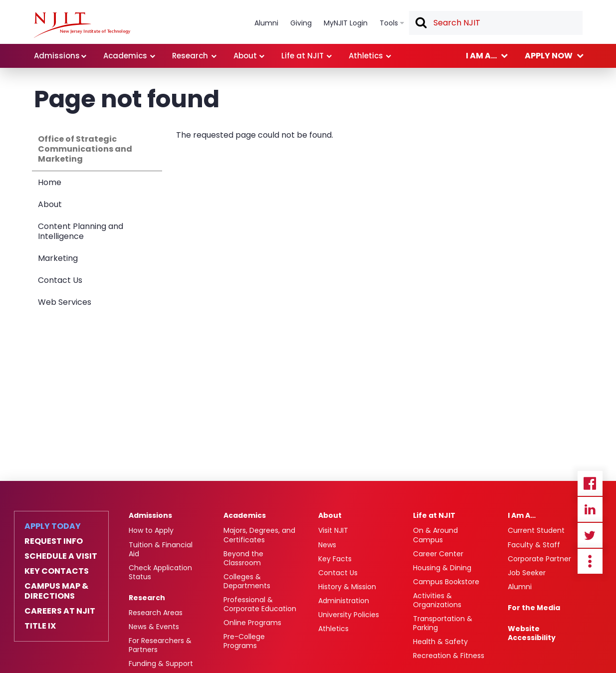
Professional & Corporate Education (260, 604)
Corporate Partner (539, 559)
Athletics (333, 629)
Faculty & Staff (534, 545)
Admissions (150, 515)
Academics (245, 515)
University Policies (349, 615)
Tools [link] (389, 23)
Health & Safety (440, 642)
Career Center (438, 554)
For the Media (534, 608)
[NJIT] (82, 25)
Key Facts (335, 559)
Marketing (58, 258)
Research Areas (156, 613)
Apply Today (53, 526)
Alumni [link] (266, 23)
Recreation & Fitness (449, 656)
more (590, 561)
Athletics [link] (366, 56)
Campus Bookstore (446, 582)
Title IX (40, 626)
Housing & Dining (442, 568)
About (50, 204)
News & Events (154, 627)
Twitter (590, 535)
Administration (344, 601)
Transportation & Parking (443, 623)
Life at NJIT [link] (303, 56)
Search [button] (420, 23)
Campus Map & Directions (56, 591)
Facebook (590, 483)
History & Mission (347, 587)
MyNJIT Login (346, 23)
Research (147, 598)
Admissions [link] (57, 56)
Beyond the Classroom (243, 558)
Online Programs (252, 623)
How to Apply (151, 530)
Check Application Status (160, 572)
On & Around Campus (435, 535)
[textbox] (496, 23)
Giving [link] (301, 23)
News (327, 545)
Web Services (65, 302)
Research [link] (190, 56)
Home (50, 182)
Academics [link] (125, 56)
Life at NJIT (434, 515)
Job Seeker (527, 573)
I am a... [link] (481, 56)
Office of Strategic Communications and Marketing (85, 149)
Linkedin (590, 509)
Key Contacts (57, 571)
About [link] (245, 56)
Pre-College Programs (244, 641)
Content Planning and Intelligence (81, 231)
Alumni (520, 587)
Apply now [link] (549, 56)
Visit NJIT (333, 530)
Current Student (536, 530)
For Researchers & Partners (160, 645)
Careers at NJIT (60, 611)
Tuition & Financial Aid (161, 549)
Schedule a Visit (61, 556)
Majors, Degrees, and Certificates (259, 535)
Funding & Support (161, 664)
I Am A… (522, 515)
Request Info (54, 541)
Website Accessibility (532, 633)
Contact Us (60, 280)
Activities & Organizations (437, 600)
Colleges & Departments (247, 581)
